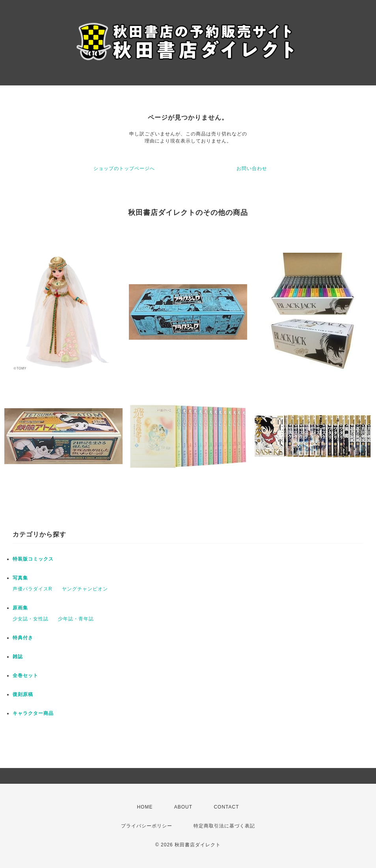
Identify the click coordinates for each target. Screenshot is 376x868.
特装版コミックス (33, 559)
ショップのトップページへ (124, 168)
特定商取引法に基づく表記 (224, 826)
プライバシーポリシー (147, 826)
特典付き (23, 638)
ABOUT (183, 807)
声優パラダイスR (33, 589)
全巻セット (25, 676)
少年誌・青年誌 (76, 619)
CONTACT (226, 807)
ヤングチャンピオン (85, 589)
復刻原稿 (23, 694)
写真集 (20, 578)
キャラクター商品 (33, 713)
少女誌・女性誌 (31, 619)
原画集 (20, 608)
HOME (145, 807)
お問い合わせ (252, 168)
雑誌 (18, 657)
